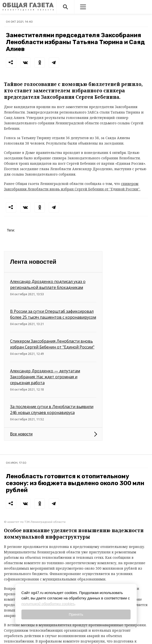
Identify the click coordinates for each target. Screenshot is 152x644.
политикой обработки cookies (48, 604)
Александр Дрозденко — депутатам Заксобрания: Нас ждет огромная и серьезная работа (45, 377)
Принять (76, 614)
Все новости (21, 434)
